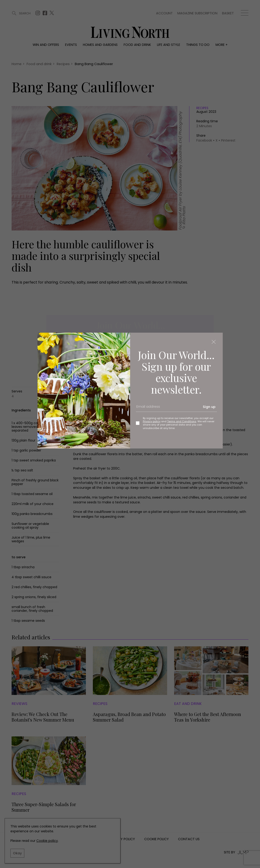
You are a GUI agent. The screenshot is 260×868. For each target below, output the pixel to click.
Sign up (209, 407)
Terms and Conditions (182, 421)
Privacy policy (152, 421)
